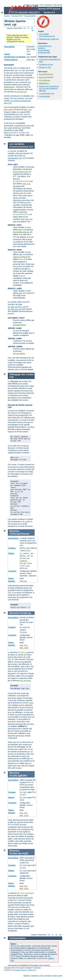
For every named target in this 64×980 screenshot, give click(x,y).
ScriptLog (42, 48)
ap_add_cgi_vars (15, 309)
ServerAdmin (19, 354)
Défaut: (11, 553)
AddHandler (9, 87)
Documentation (30, 16)
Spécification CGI (15, 158)
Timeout (23, 561)
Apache (7, 16)
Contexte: (13, 571)
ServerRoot (26, 681)
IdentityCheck (20, 257)
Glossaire (48, 5)
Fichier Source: (11, 60)
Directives (35, 5)
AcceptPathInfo (46, 74)
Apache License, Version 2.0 (25, 970)
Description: (10, 47)
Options (43, 77)
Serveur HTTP (17, 16)
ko (33, 30)
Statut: (7, 54)
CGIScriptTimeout (45, 46)
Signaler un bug (45, 67)
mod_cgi (28, 110)
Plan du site (58, 5)
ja (32, 28)
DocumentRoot (20, 325)
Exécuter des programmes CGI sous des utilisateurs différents (49, 88)
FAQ (42, 5)
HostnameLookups (21, 232)
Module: (12, 581)
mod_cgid (8, 110)
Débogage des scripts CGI (49, 39)
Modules (27, 5)
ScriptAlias (21, 92)
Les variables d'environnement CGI (47, 35)
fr (29, 28)
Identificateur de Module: (15, 57)
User (31, 703)
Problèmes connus (46, 64)
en (25, 28)
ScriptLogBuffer (44, 50)
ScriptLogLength (44, 52)
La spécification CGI (47, 93)
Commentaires (45, 96)
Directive (14, 531)
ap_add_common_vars (17, 307)
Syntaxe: (12, 548)
